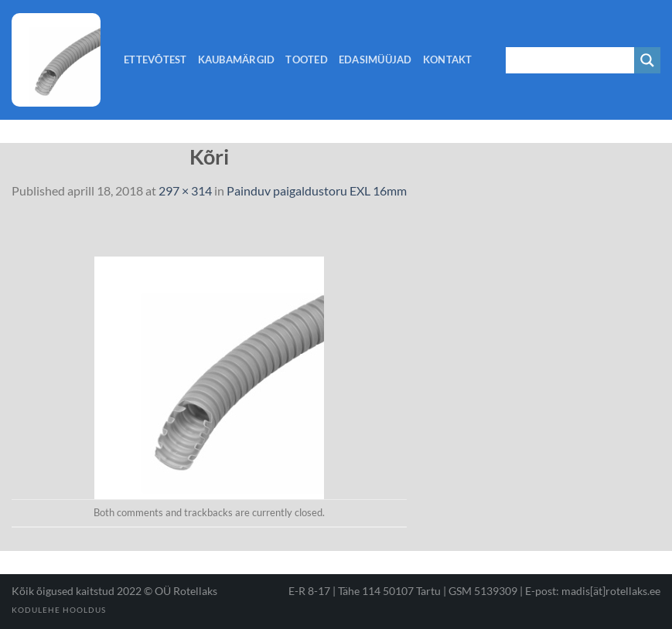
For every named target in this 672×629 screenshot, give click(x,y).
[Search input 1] (571, 60)
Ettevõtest (155, 59)
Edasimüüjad (375, 59)
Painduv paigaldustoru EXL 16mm (317, 190)
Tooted (307, 59)
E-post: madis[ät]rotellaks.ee (593, 591)
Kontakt (448, 59)
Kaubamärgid (237, 59)
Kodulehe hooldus (59, 610)
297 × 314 (185, 190)
